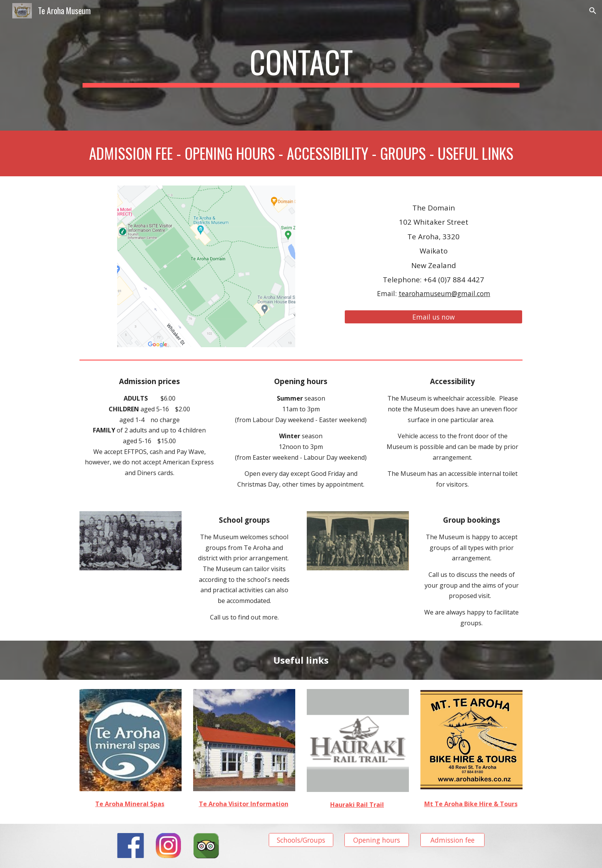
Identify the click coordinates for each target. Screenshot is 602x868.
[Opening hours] (377, 840)
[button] (593, 11)
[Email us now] (433, 317)
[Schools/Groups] (301, 840)
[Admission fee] (453, 840)
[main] (301, 65)
